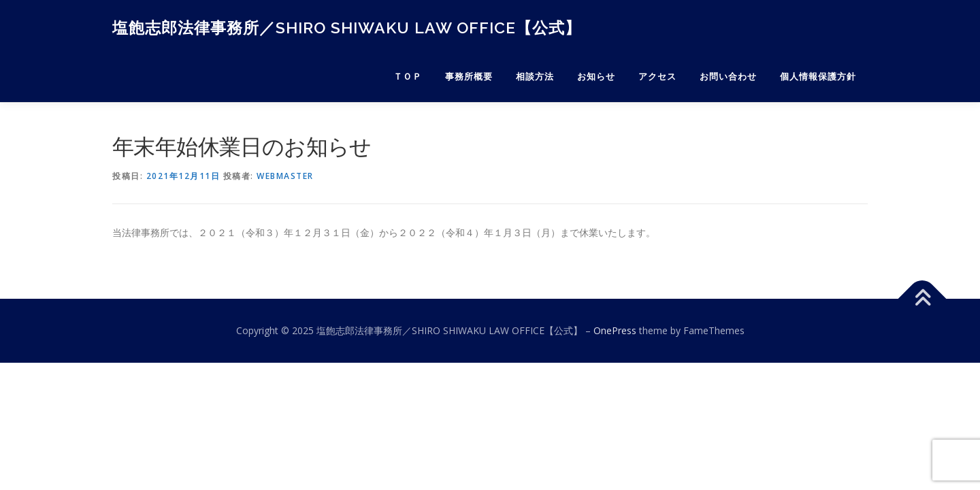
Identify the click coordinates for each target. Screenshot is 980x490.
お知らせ (596, 77)
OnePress (615, 330)
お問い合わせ (728, 77)
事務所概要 (469, 77)
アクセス (657, 77)
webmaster (285, 176)
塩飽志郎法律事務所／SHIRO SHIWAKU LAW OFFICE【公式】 (347, 28)
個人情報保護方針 (818, 77)
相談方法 (535, 77)
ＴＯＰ (408, 77)
